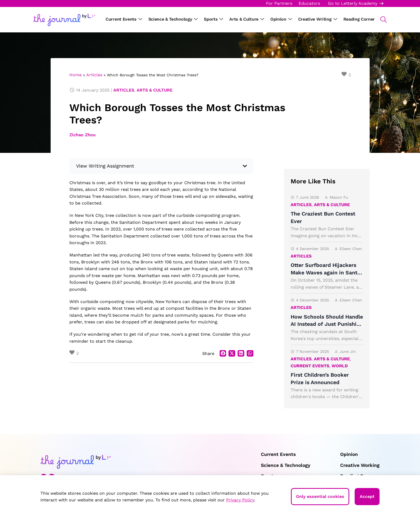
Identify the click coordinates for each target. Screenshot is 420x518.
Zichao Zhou (82, 135)
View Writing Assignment (105, 166)
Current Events (310, 366)
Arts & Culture (155, 90)
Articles (94, 75)
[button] (381, 20)
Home (76, 75)
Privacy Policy (240, 500)
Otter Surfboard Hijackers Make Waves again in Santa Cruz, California (325, 273)
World (340, 366)
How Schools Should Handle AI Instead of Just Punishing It (327, 324)
